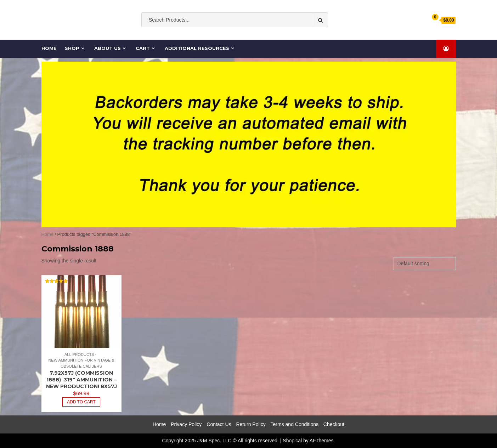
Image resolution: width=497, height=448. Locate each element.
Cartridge (313, 34)
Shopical (292, 441)
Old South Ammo (203, 34)
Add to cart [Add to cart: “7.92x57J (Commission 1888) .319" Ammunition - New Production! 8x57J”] (81, 402)
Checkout (334, 424)
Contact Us (219, 424)
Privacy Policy (186, 424)
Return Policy (251, 424)
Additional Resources (197, 48)
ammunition (243, 34)
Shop (72, 48)
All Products (79, 355)
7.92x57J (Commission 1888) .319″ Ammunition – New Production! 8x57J (81, 380)
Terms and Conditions (295, 424)
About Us (108, 48)
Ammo (270, 34)
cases (290, 34)
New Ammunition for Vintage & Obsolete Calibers (81, 363)
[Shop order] (425, 264)
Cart (143, 48)
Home (49, 48)
